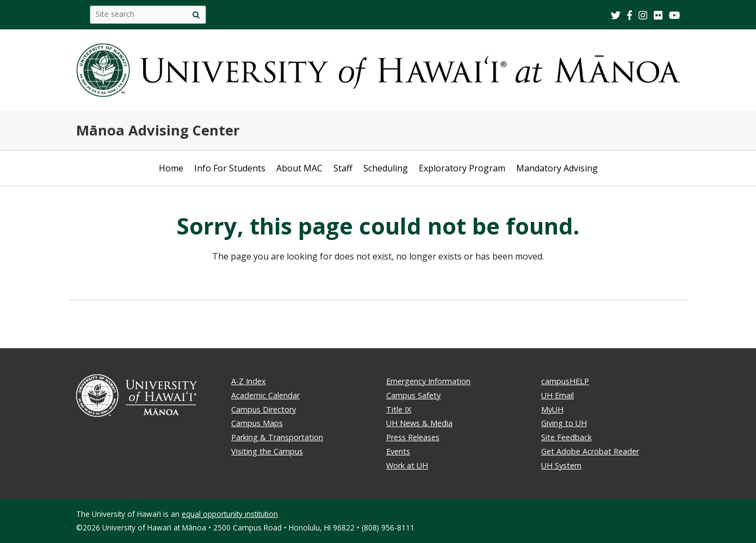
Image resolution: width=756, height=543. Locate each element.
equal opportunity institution (230, 514)
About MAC (299, 168)
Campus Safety (413, 395)
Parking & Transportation (277, 437)
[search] (196, 15)
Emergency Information (428, 381)
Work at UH (407, 465)
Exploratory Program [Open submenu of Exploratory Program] (462, 168)
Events (398, 451)
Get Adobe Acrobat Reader (590, 451)
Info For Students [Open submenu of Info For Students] (230, 168)
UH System (561, 465)
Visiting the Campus (267, 451)
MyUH (552, 409)
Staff (343, 168)
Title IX (399, 409)
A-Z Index (249, 381)
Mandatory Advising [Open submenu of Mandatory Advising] (557, 168)
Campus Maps (257, 423)
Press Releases (413, 437)
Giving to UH (564, 423)
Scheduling (386, 168)
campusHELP (565, 381)
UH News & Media (419, 423)
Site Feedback (566, 437)
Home (171, 168)
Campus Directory (264, 409)
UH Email (557, 395)
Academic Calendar (265, 395)
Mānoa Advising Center (158, 130)
